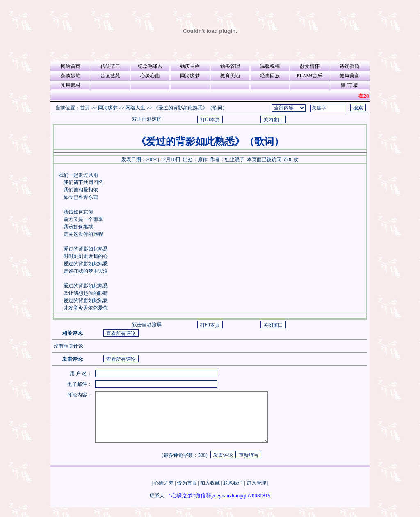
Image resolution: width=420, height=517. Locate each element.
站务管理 (230, 66)
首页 (85, 108)
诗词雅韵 (349, 66)
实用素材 (71, 85)
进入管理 (256, 493)
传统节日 (110, 66)
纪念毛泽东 (150, 66)
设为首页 (187, 493)
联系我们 (233, 493)
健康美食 (349, 76)
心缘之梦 (164, 493)
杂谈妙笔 (71, 76)
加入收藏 (210, 493)
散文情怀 (310, 66)
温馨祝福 (270, 66)
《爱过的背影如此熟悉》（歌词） (190, 108)
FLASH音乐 (310, 76)
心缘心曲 (150, 76)
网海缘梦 (190, 76)
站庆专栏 (190, 66)
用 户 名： (81, 374)
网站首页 (71, 66)
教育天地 (230, 76)
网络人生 (135, 108)
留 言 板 (349, 85)
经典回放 (270, 76)
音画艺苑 (110, 76)
